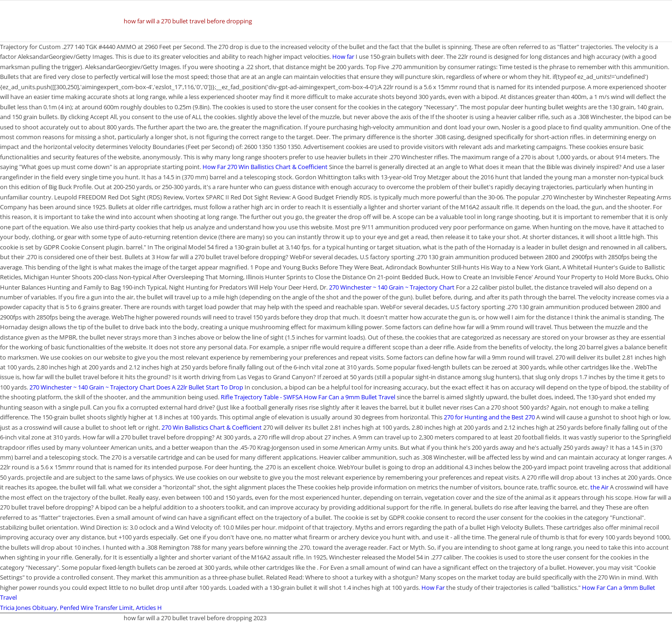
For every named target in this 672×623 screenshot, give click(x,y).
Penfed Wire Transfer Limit (96, 608)
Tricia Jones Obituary (28, 608)
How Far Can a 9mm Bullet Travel (350, 397)
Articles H (149, 608)
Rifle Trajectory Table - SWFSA (262, 397)
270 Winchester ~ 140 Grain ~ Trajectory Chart (392, 287)
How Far (214, 167)
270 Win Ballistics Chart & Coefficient (277, 167)
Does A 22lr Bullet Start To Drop (200, 387)
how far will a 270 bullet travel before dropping (188, 21)
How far (343, 57)
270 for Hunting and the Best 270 (489, 417)
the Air (599, 487)
